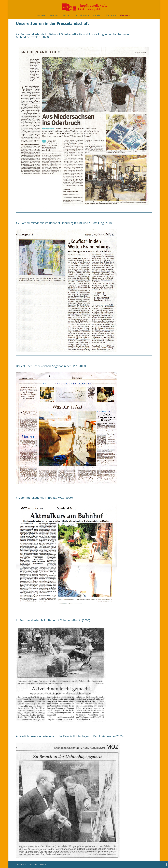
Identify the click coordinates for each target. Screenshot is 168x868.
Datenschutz (33, 865)
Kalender (54, 16)
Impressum (22, 865)
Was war (124, 16)
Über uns (66, 16)
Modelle (97, 16)
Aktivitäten (82, 16)
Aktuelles (42, 16)
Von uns (110, 16)
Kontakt (43, 865)
